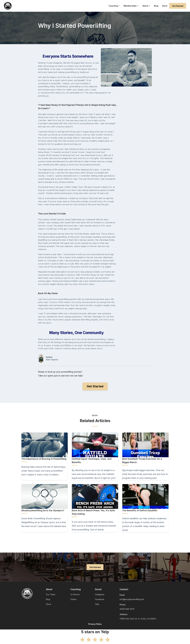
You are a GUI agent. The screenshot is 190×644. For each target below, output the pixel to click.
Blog (156, 6)
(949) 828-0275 (127, 609)
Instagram (100, 594)
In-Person (75, 594)
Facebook (100, 599)
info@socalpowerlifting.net (132, 599)
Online (73, 599)
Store (165, 6)
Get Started (178, 6)
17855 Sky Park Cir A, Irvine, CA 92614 (138, 619)
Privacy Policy (95, 624)
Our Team (51, 594)
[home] (8, 6)
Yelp (97, 604)
